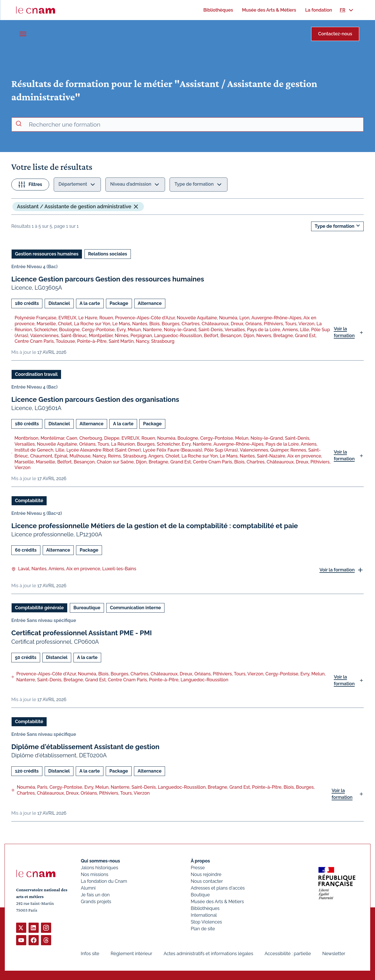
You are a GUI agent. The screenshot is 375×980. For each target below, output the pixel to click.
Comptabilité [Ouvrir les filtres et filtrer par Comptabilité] (29, 501)
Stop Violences (206, 922)
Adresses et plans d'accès (218, 888)
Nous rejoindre (206, 874)
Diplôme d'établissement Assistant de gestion (85, 746)
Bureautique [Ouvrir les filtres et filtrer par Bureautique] (87, 608)
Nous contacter (207, 881)
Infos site (90, 954)
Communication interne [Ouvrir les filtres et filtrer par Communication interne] (135, 608)
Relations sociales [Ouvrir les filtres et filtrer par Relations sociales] (108, 254)
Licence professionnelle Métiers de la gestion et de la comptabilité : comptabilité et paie (155, 526)
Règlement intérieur (132, 954)
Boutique (200, 895)
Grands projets (96, 902)
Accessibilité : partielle (288, 954)
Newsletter (334, 954)
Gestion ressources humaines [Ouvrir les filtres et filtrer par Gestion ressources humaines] (47, 254)
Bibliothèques (205, 908)
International (204, 915)
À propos (200, 861)
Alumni (88, 888)
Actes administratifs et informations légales (208, 954)
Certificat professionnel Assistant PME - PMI (82, 633)
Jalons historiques (99, 868)
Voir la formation (344, 332)
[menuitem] (218, 10)
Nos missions (95, 874)
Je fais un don (95, 895)
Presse (198, 868)
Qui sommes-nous (100, 861)
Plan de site (203, 929)
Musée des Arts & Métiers (217, 902)
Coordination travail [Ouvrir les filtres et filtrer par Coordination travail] (36, 374)
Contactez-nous (335, 34)
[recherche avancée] (194, 125)
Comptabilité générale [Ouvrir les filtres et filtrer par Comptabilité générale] (39, 608)
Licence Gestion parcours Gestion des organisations (95, 399)
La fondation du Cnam (104, 881)
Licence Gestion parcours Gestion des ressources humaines (108, 279)
